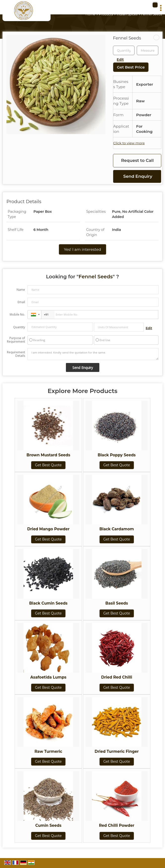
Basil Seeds (117, 603)
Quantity (19, 327)
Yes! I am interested (82, 249)
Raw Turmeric (48, 751)
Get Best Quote (48, 465)
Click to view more (129, 143)
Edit (120, 60)
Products (106, 14)
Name (21, 290)
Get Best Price (131, 67)
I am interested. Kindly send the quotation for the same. (93, 354)
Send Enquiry (138, 176)
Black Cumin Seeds (48, 603)
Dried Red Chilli (117, 677)
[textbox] (148, 50)
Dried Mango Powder (48, 529)
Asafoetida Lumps (48, 677)
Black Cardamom (117, 529)
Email (21, 302)
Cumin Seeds (48, 825)
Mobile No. (17, 314)
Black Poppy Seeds (117, 455)
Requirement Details (16, 354)
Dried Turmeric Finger (117, 751)
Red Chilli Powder (117, 825)
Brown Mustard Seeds (48, 455)
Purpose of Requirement (16, 340)
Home (90, 14)
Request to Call (137, 160)
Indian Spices (127, 14)
